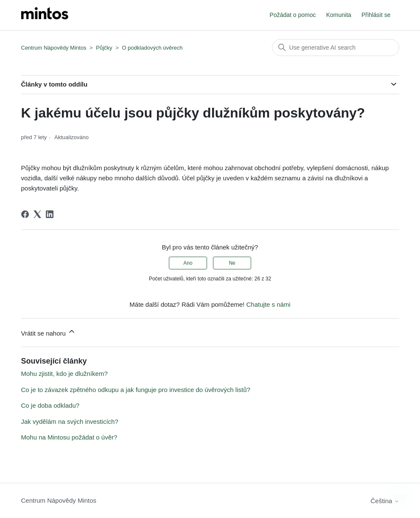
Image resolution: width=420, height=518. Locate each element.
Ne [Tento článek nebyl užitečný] (232, 263)
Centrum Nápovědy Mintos (54, 48)
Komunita (339, 15)
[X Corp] (37, 214)
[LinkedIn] (50, 214)
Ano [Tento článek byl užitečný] (188, 263)
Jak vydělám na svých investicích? (70, 421)
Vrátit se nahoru (49, 332)
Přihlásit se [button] (376, 15)
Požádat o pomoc (293, 15)
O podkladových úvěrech (152, 48)
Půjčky (104, 48)
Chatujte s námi (268, 304)
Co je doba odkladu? (50, 405)
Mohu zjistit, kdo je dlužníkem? (64, 374)
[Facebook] (25, 214)
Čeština (385, 501)
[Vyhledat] (336, 48)
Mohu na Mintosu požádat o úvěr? (69, 437)
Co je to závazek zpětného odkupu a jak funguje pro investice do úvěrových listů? (136, 390)
